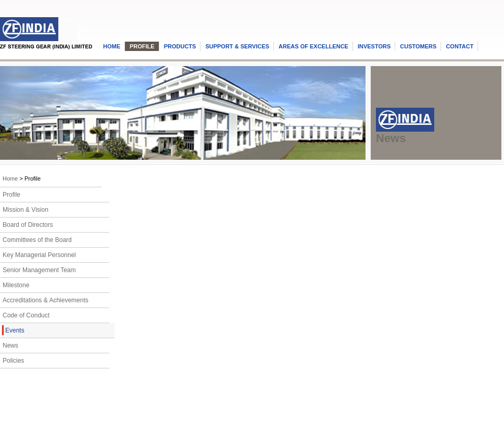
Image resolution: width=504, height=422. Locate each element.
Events (15, 330)
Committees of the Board (37, 240)
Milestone (16, 285)
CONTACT (459, 46)
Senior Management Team (39, 270)
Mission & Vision (26, 210)
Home (10, 178)
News (10, 346)
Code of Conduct (26, 315)
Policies (13, 361)
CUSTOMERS (418, 46)
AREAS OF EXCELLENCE (313, 46)
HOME (112, 46)
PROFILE (142, 46)
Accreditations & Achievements (46, 300)
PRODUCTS (180, 46)
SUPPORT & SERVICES (237, 46)
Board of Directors (28, 225)
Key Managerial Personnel (39, 255)
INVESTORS (374, 46)
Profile (11, 195)
